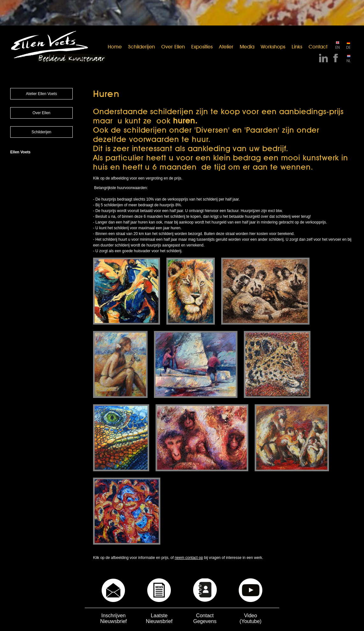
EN (338, 47)
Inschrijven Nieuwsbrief (113, 618)
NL (349, 61)
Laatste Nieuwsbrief (159, 618)
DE (348, 47)
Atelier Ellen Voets (41, 94)
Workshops (273, 47)
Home (115, 47)
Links (297, 47)
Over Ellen (173, 47)
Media (247, 47)
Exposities (202, 47)
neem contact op (189, 558)
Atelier (226, 47)
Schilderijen (142, 47)
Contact (318, 47)
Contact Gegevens (205, 618)
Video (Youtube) (251, 618)
